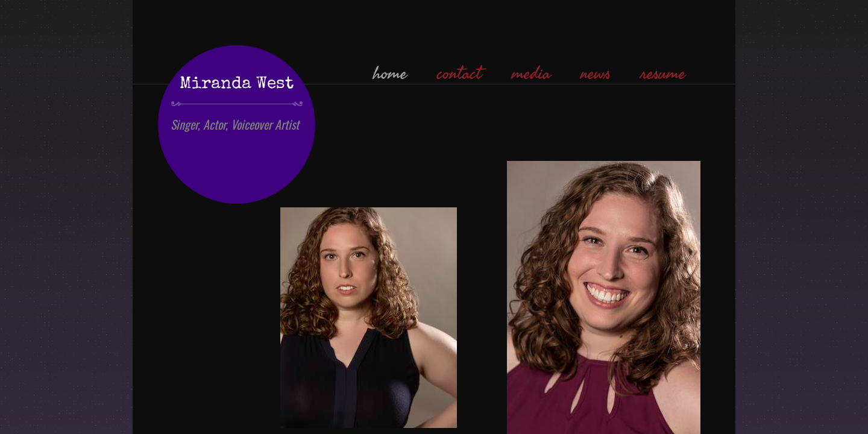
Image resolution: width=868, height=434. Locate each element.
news (596, 74)
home (390, 74)
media (531, 74)
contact (459, 74)
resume (663, 74)
